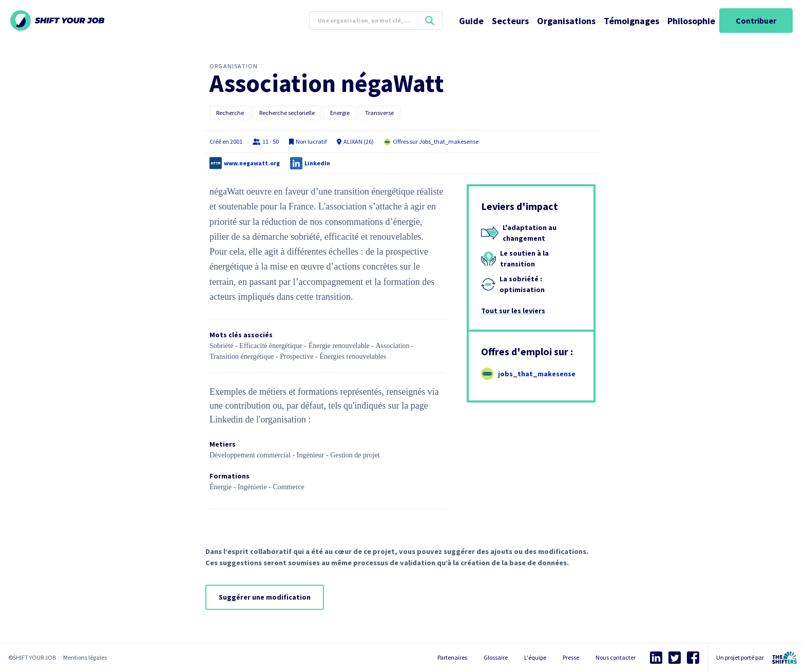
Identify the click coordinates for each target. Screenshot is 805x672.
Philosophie (691, 21)
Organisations (566, 21)
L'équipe (535, 657)
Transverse (379, 113)
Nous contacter (616, 657)
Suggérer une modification (265, 597)
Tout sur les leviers (513, 311)
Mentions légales (85, 657)
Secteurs (510, 21)
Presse (571, 657)
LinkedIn (317, 163)
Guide (471, 21)
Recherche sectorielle (287, 113)
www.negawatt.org (252, 163)
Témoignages (631, 21)
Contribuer (756, 21)
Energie (340, 113)
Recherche (230, 113)
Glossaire (496, 657)
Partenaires (452, 657)
